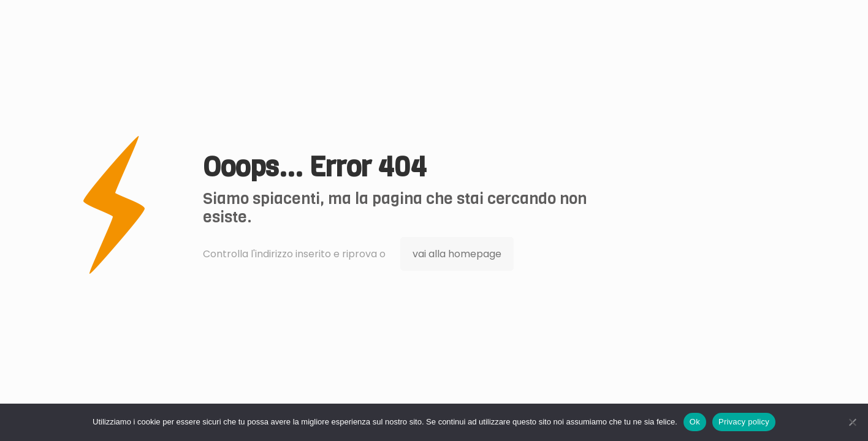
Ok (695, 422)
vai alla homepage (457, 254)
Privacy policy (744, 422)
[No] (853, 422)
